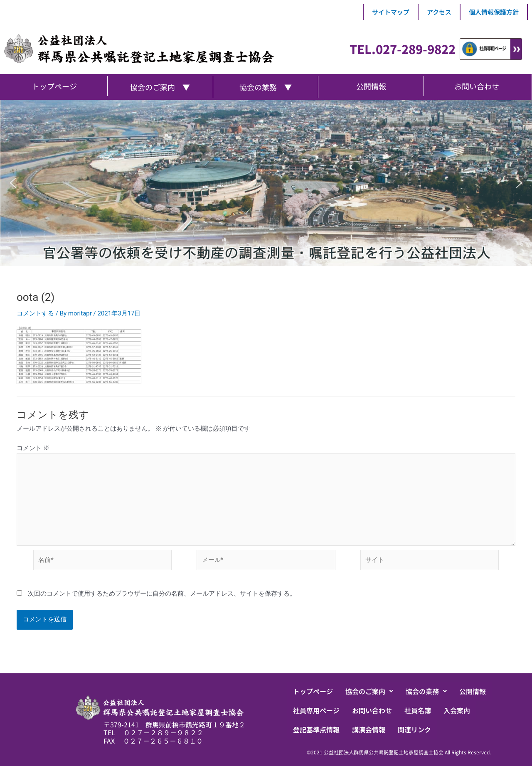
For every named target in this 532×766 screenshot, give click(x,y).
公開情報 (473, 691)
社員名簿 (418, 710)
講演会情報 (369, 729)
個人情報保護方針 (494, 12)
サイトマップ (391, 12)
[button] (13, 183)
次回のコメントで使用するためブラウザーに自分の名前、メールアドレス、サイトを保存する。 (162, 594)
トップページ (313, 691)
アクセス (439, 12)
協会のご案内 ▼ (160, 87)
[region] (266, 183)
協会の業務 (426, 691)
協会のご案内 (369, 691)
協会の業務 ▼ (266, 87)
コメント (33, 448)
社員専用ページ (316, 710)
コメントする (35, 313)
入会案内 (457, 710)
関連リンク (414, 729)
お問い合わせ (372, 710)
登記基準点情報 (316, 729)
